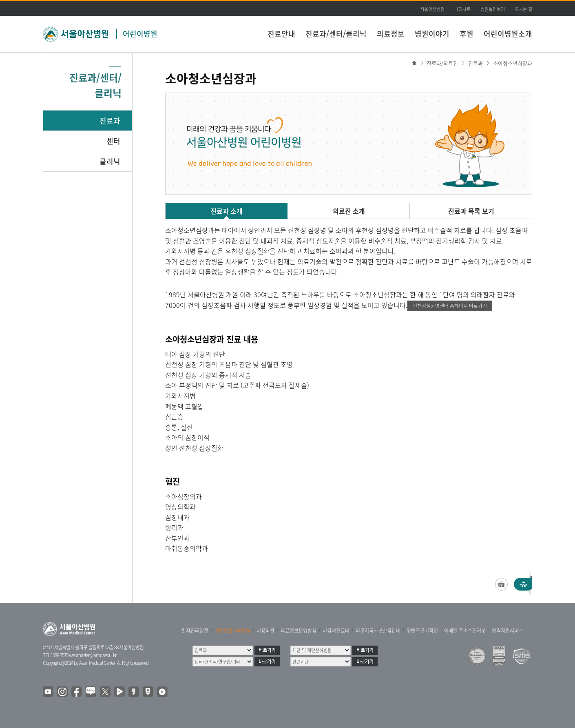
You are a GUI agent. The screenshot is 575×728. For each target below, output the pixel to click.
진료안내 (281, 34)
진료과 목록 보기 (471, 211)
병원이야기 (432, 34)
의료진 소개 (349, 211)
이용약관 (265, 631)
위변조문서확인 (422, 631)
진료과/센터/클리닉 (336, 34)
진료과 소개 (227, 211)
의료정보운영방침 (299, 631)
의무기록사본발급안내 (378, 631)
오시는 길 (523, 9)
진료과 (110, 121)
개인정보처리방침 (232, 631)
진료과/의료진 (442, 63)
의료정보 (391, 34)
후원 (467, 34)
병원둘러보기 (493, 9)
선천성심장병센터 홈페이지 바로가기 (450, 306)
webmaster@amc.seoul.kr (93, 655)
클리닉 (110, 161)
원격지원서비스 (508, 631)
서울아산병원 (432, 9)
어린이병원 (140, 34)
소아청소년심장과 (513, 63)
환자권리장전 (195, 631)
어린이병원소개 (508, 34)
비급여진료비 (336, 631)
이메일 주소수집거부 (465, 631)
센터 (113, 141)
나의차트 (462, 9)
